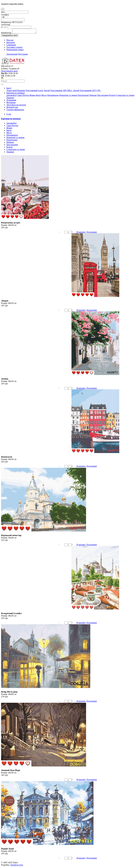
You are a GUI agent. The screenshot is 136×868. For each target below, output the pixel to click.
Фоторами (11, 103)
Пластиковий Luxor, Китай (38, 91)
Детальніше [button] (92, 233)
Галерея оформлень (15, 110)
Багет (9, 89)
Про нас (10, 41)
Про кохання (103, 96)
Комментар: (6, 34)
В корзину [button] (81, 233)
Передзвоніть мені (10, 36)
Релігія (112, 96)
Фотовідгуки (12, 108)
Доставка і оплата (14, 48)
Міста (44, 96)
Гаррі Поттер (23, 96)
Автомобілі (11, 96)
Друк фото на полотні (16, 106)
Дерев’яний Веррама (16, 91)
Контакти (11, 43)
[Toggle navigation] (2, 85)
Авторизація (12, 55)
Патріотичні (83, 96)
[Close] (3, 9)
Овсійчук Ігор (17, 866)
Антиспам (6, 25)
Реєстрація (23, 55)
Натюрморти (53, 96)
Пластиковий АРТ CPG (90, 91)
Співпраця (11, 46)
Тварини (10, 98)
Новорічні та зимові (68, 96)
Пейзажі (93, 96)
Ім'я (3, 12)
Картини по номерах (16, 94)
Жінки (32, 96)
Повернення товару (15, 50)
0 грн (9, 115)
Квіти (38, 96)
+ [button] (72, 233)
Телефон (5, 15)
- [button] (59, 233)
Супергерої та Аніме (125, 96)
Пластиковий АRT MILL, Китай (65, 91)
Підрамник (11, 101)
